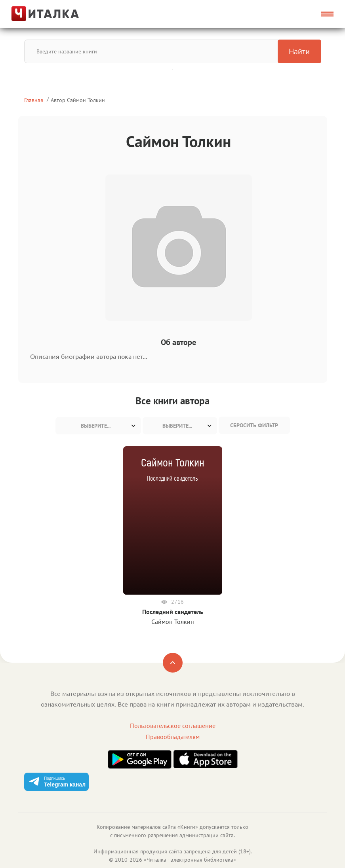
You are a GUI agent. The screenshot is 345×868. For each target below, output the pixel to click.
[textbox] (98, 426)
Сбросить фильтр (254, 425)
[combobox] (98, 426)
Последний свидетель (173, 612)
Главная (34, 100)
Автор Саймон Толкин (78, 100)
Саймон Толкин (173, 622)
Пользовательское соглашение (173, 726)
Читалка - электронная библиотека (190, 860)
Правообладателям (173, 737)
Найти (299, 51)
